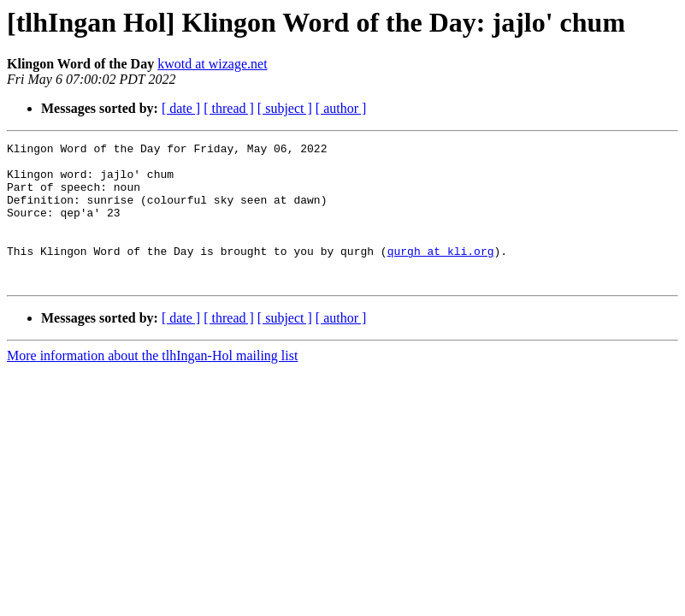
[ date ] (181, 108)
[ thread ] (229, 108)
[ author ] (341, 108)
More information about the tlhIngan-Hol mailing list (152, 384)
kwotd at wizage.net (212, 64)
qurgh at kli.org (441, 274)
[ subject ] (285, 108)
